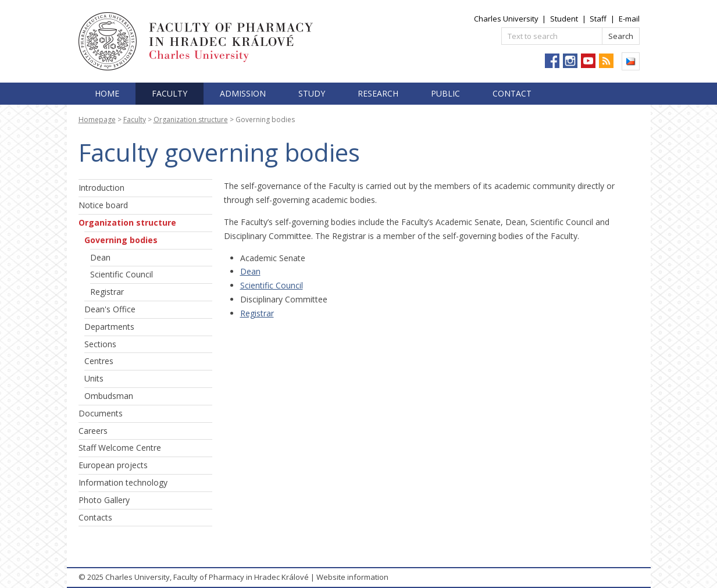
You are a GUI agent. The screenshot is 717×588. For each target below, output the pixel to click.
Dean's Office (110, 309)
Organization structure (191, 120)
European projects (113, 465)
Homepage (97, 120)
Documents (101, 413)
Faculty (170, 93)
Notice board (103, 205)
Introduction (101, 188)
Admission (243, 93)
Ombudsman (109, 396)
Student (564, 19)
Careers (93, 431)
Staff (598, 19)
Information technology (123, 482)
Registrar (107, 292)
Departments (109, 327)
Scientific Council (122, 274)
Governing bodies (121, 240)
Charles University (506, 19)
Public (445, 93)
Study (312, 93)
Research (378, 93)
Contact (512, 93)
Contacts (95, 517)
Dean (100, 257)
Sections (100, 344)
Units (94, 378)
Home (107, 93)
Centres (99, 361)
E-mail (629, 19)
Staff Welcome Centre (120, 448)
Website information (352, 577)
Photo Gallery (104, 500)
